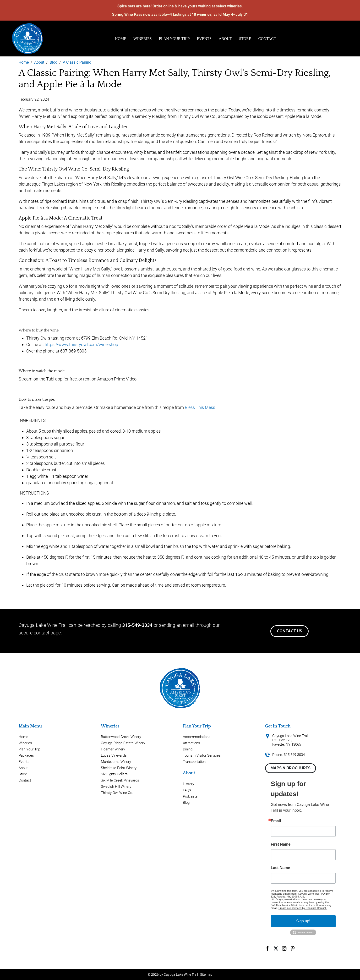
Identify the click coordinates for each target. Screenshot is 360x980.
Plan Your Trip (174, 39)
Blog (186, 803)
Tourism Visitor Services (202, 755)
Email (276, 821)
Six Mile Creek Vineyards (120, 780)
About (225, 39)
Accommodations (197, 737)
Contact (267, 39)
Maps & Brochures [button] (291, 768)
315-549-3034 (137, 625)
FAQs (187, 790)
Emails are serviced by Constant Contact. (303, 908)
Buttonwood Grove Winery (121, 737)
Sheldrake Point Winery (119, 768)
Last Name (281, 868)
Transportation (194, 762)
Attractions (191, 743)
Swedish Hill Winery (116, 787)
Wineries (142, 39)
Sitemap (206, 974)
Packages (26, 755)
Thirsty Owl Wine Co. (117, 793)
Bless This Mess (200, 407)
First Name (281, 844)
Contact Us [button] (289, 631)
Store (245, 39)
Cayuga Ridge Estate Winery (123, 743)
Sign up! (303, 921)
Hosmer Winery (113, 749)
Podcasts (190, 796)
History (188, 784)
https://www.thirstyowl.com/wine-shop (81, 344)
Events (204, 39)
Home (121, 39)
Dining (188, 749)
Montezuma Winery (116, 762)
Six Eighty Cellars (114, 774)
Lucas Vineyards (114, 755)
